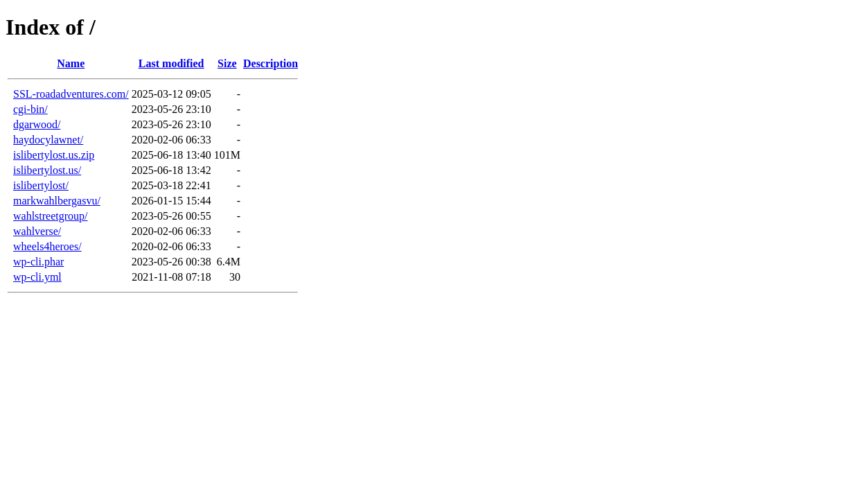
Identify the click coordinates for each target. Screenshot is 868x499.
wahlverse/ (37, 231)
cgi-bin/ (30, 109)
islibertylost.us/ (47, 170)
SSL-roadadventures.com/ (71, 94)
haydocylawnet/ (48, 140)
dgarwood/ (37, 124)
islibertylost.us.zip (54, 155)
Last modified (171, 63)
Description (271, 63)
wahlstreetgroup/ (51, 216)
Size (227, 63)
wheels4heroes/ (47, 246)
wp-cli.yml (37, 277)
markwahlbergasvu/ (57, 201)
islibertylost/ (41, 185)
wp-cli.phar (38, 262)
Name (71, 63)
